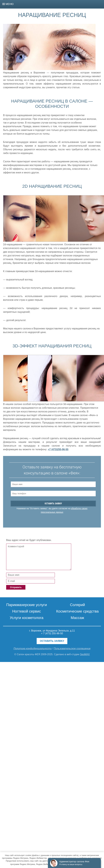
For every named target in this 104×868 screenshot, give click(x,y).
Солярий (77, 605)
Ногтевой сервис (27, 611)
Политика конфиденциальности (33, 648)
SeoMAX (85, 654)
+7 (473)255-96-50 (58, 449)
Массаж (77, 618)
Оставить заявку (52, 641)
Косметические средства (77, 611)
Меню (8, 4)
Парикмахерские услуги (27, 605)
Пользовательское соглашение (72, 648)
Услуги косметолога (27, 618)
